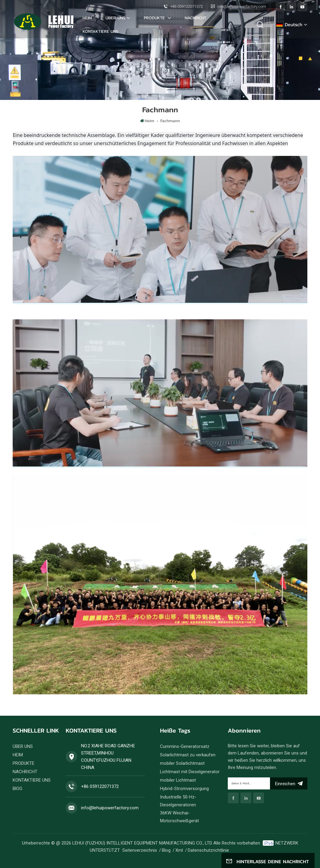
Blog (166, 850)
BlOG (17, 789)
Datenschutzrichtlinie (208, 850)
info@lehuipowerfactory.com (242, 6)
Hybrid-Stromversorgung (184, 789)
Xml (179, 850)
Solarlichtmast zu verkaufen (188, 755)
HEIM (18, 755)
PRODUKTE (155, 18)
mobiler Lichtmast (178, 780)
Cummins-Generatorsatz (185, 746)
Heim (87, 18)
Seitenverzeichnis (140, 850)
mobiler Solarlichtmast (182, 763)
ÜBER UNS (115, 18)
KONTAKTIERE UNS (100, 31)
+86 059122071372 (187, 6)
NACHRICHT (196, 18)
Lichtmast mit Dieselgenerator (190, 772)
